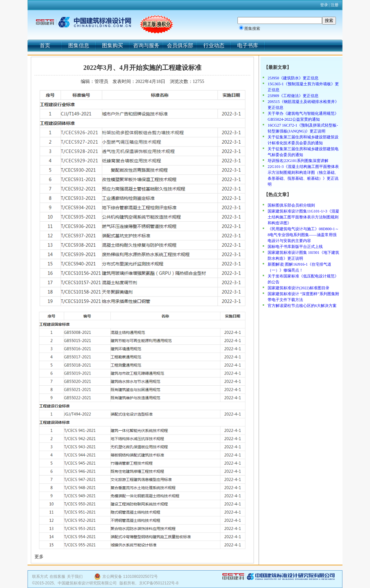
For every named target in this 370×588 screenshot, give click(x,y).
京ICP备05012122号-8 (159, 583)
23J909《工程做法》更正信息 (293, 96)
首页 (45, 45)
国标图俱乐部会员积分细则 (291, 205)
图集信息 (79, 45)
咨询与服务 (146, 45)
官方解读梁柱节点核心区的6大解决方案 (302, 306)
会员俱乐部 (180, 45)
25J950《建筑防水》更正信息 (293, 78)
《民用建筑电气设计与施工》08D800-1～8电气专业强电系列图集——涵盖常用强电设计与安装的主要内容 (303, 235)
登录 (324, 5)
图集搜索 (252, 29)
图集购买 (113, 45)
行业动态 (214, 45)
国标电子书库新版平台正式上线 (295, 247)
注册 (335, 5)
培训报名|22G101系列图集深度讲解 (298, 161)
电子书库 (248, 45)
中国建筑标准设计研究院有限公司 (87, 583)
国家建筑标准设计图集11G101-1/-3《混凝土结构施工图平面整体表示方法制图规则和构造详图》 (303, 217)
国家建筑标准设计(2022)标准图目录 (298, 288)
